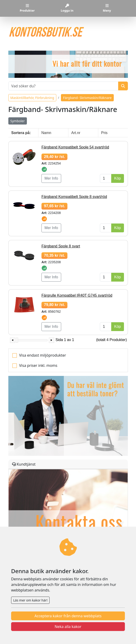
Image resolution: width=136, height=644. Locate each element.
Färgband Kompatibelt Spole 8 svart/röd (74, 197)
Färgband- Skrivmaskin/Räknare (87, 98)
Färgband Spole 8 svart (61, 246)
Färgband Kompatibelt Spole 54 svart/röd (75, 147)
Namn (46, 133)
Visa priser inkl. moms (38, 365)
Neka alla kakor (68, 627)
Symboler (18, 121)
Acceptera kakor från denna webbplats (68, 616)
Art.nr (76, 133)
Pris (104, 133)
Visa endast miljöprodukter (43, 355)
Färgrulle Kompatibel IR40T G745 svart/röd (77, 295)
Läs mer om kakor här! (30, 600)
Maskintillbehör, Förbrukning (32, 98)
